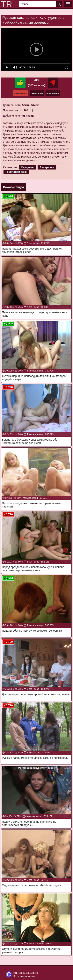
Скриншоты (37, 93)
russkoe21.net (31, 973)
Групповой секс (16, 172)
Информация (21, 93)
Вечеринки (47, 167)
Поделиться (53, 93)
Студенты (28, 167)
